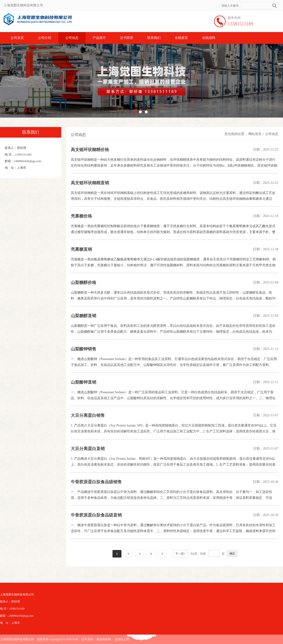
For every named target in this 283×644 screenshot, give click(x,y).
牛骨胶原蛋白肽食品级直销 (96, 515)
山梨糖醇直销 (83, 316)
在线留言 (181, 38)
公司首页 (17, 38)
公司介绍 (45, 38)
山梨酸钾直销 (83, 382)
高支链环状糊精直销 (90, 183)
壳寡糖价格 (81, 216)
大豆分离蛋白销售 (88, 415)
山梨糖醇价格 (83, 283)
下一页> (180, 554)
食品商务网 (104, 639)
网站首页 (255, 134)
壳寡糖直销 (81, 249)
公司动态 (72, 38)
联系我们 (154, 38)
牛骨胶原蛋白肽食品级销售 (96, 482)
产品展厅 (99, 38)
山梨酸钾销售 (83, 349)
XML (76, 639)
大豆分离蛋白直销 (88, 449)
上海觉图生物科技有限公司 (17, 639)
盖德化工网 (122, 639)
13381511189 (240, 24)
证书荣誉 (127, 38)
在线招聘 (209, 38)
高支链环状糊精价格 (90, 150)
